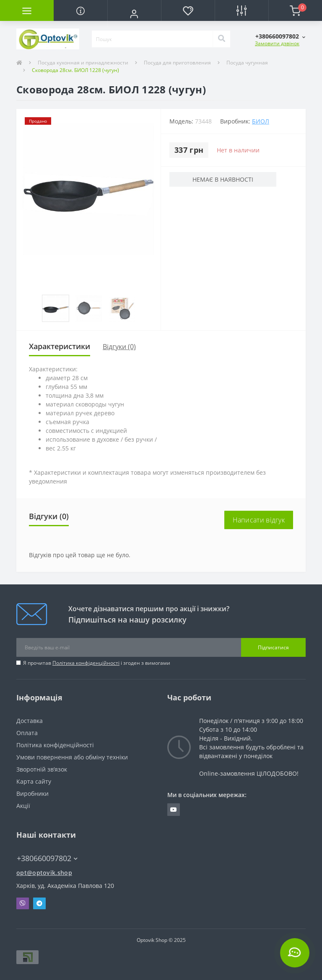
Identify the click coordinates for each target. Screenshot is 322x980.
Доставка (30, 721)
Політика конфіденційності (86, 663)
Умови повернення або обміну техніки (72, 757)
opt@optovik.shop (44, 873)
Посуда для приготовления (177, 63)
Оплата (27, 733)
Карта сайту (34, 781)
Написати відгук (259, 520)
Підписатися (273, 647)
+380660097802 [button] (47, 858)
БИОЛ (261, 121)
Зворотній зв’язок (42, 769)
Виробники (32, 794)
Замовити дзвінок (277, 43)
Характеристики (60, 346)
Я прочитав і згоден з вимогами (97, 663)
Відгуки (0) (119, 347)
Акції (23, 806)
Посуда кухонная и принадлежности (83, 63)
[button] (134, 14)
